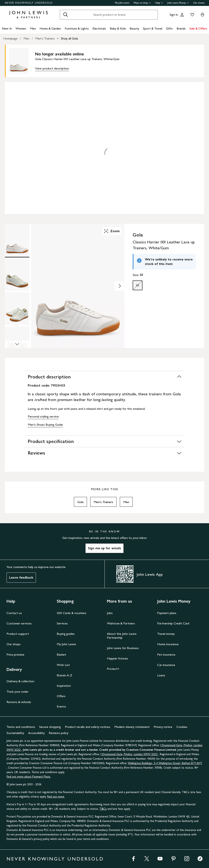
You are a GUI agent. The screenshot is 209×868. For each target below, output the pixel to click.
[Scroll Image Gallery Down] (17, 344)
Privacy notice (163, 727)
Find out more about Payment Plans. (29, 777)
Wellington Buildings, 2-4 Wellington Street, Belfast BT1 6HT (165, 763)
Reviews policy (59, 733)
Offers (61, 696)
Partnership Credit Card (173, 623)
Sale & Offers (198, 28)
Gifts (169, 28)
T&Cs (103, 809)
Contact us (14, 613)
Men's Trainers (45, 38)
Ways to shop (142, 3)
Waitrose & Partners (121, 623)
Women (21, 28)
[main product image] (22, 61)
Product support (18, 634)
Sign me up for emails (104, 548)
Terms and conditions (21, 727)
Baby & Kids (118, 28)
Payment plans (167, 613)
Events (61, 706)
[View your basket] (202, 15)
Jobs (110, 613)
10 (136, 286)
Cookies (182, 727)
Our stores (199, 3)
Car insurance (166, 665)
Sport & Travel (153, 28)
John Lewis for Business (123, 648)
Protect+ (113, 669)
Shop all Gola (69, 38)
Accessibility (36, 733)
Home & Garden (50, 28)
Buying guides (66, 634)
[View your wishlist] (191, 15)
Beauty (134, 28)
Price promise (15, 654)
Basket (61, 654)
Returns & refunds (19, 702)
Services (62, 623)
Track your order (17, 692)
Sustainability (15, 733)
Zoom (112, 231)
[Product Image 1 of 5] (17, 240)
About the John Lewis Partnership (122, 636)
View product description (52, 68)
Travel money (166, 634)
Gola (80, 502)
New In (7, 28)
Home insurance (168, 644)
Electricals (99, 28)
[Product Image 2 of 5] (17, 274)
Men (33, 28)
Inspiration (64, 686)
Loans (161, 675)
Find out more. (56, 797)
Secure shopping (50, 727)
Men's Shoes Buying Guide (45, 425)
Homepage (10, 38)
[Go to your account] (182, 15)
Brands (181, 28)
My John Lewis (122, 3)
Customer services (19, 623)
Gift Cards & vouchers (72, 613)
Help (159, 3)
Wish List (63, 665)
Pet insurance (166, 654)
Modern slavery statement (132, 727)
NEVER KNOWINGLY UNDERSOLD (29, 3)
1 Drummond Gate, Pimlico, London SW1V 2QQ (129, 754)
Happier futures (117, 658)
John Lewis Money (178, 3)
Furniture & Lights (77, 28)
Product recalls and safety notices (88, 727)
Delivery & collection (20, 681)
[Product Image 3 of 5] (17, 309)
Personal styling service (43, 416)
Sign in (174, 15)
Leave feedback (21, 577)
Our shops (14, 644)
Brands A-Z (64, 675)
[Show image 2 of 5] (120, 286)
